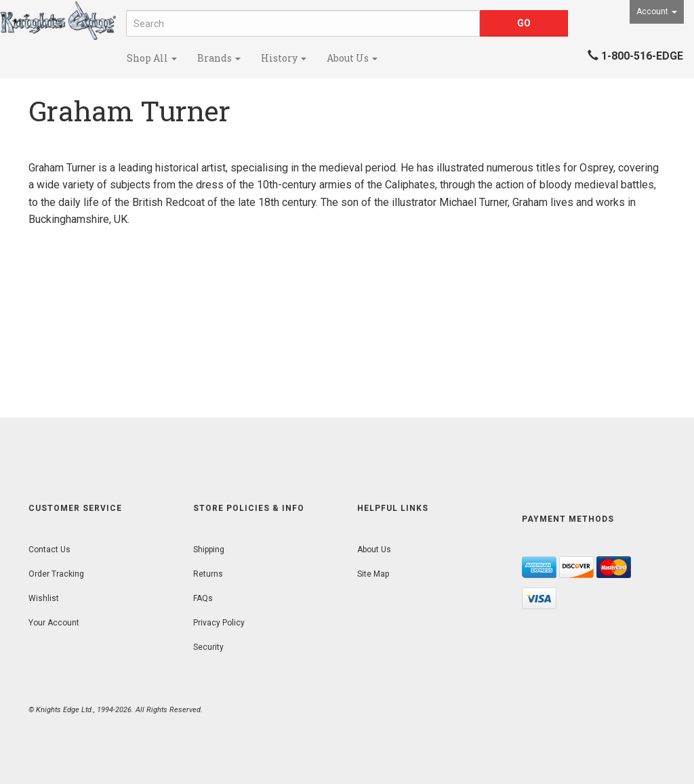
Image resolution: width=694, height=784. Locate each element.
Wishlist (44, 598)
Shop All (152, 58)
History (284, 58)
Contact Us (49, 550)
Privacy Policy (219, 623)
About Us (352, 58)
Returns (208, 574)
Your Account (54, 623)
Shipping (209, 550)
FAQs (203, 598)
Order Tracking (56, 574)
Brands (219, 58)
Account (657, 12)
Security (208, 647)
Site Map (373, 574)
